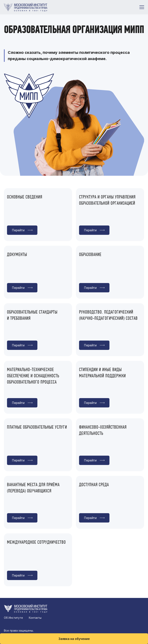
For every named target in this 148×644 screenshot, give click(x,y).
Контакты (35, 618)
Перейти (18, 230)
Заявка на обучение (74, 639)
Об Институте (13, 618)
